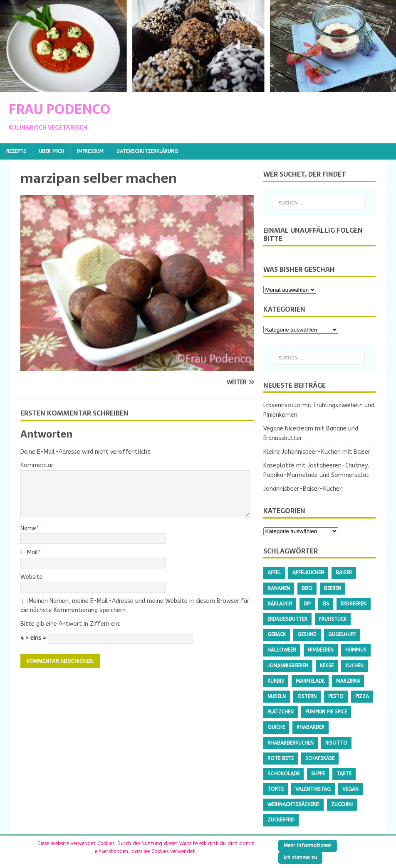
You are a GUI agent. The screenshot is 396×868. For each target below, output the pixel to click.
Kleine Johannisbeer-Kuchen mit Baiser (317, 452)
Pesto (336, 696)
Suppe (318, 774)
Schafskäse (320, 758)
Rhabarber (311, 727)
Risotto (336, 743)
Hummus (356, 650)
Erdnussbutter (287, 619)
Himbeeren (321, 650)
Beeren (333, 588)
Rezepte (16, 151)
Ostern (307, 696)
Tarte (344, 774)
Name (28, 528)
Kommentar (37, 465)
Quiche (276, 727)
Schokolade (283, 774)
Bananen (279, 588)
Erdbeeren (354, 604)
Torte (276, 789)
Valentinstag (313, 789)
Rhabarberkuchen (291, 743)
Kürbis (276, 681)
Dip (307, 604)
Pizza (362, 696)
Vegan (350, 789)
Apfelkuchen (308, 573)
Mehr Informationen (308, 846)
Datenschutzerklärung (147, 151)
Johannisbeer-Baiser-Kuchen (303, 489)
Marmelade (310, 681)
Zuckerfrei (281, 820)
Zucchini (342, 804)
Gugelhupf (342, 634)
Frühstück (333, 619)
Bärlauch (280, 604)
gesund (307, 634)
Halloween (282, 650)
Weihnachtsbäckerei (293, 804)
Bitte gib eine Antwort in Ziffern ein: (70, 624)
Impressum (90, 151)
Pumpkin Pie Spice (326, 712)
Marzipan (348, 681)
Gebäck (277, 634)
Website (32, 577)
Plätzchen (281, 712)
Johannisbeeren (288, 666)
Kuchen (354, 666)
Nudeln (277, 696)
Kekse (327, 666)
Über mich (51, 151)
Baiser (344, 573)
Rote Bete (281, 758)
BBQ (307, 588)
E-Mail (29, 552)
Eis (326, 604)
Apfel (274, 573)
